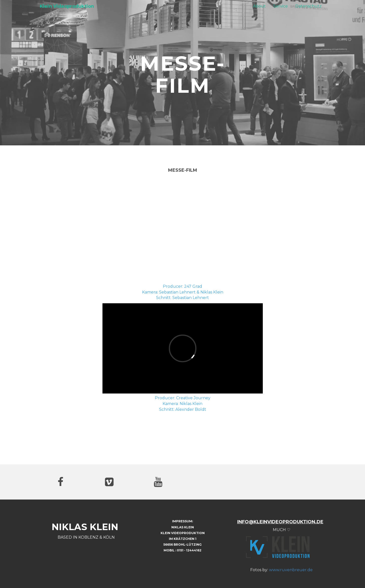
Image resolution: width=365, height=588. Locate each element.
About (259, 6)
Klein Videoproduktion (67, 6)
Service (281, 6)
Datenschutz (309, 6)
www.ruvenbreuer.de (291, 570)
